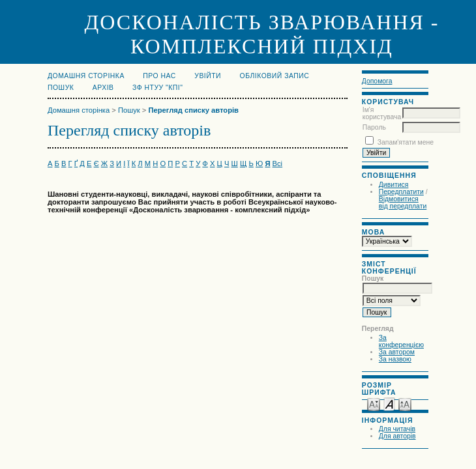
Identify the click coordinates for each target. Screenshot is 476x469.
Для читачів (397, 429)
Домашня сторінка (86, 76)
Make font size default (389, 404)
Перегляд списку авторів (193, 110)
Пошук (61, 88)
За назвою (395, 359)
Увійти (208, 76)
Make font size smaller (374, 404)
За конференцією (401, 341)
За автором (397, 352)
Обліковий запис (275, 76)
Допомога (377, 81)
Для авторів (397, 436)
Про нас (159, 76)
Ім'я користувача (382, 113)
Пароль (374, 127)
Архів (103, 88)
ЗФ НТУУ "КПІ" (157, 88)
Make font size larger (405, 404)
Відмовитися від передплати (403, 203)
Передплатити (401, 192)
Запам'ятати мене (406, 142)
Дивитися (394, 185)
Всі (278, 163)
